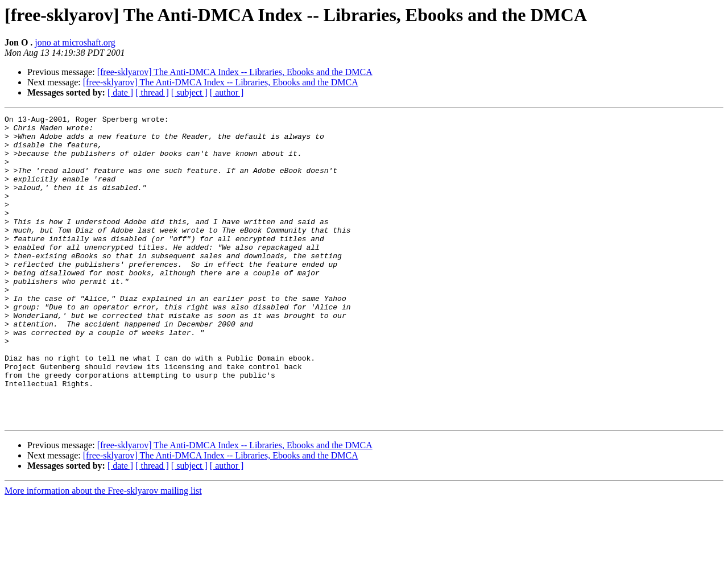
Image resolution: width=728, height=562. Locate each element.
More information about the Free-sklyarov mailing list (103, 552)
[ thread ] (152, 92)
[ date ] (120, 92)
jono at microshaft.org (75, 42)
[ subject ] (189, 92)
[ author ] (227, 92)
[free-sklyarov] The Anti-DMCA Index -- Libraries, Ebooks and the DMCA (235, 72)
